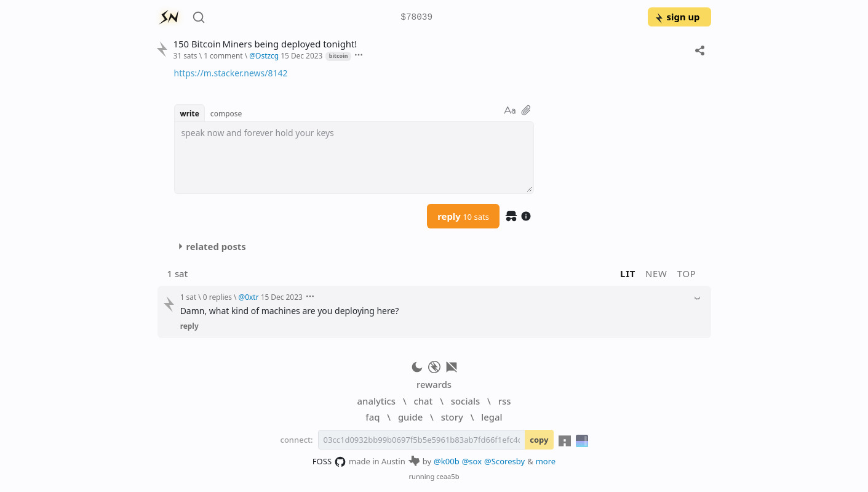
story (452, 417)
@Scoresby (504, 461)
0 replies (217, 297)
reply (463, 216)
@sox (472, 461)
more (546, 461)
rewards (434, 384)
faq (372, 417)
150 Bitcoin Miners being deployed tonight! (265, 44)
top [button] (687, 273)
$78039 (416, 18)
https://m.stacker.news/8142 (231, 73)
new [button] (656, 273)
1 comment (223, 55)
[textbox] (354, 158)
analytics (376, 401)
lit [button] (628, 273)
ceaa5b (448, 476)
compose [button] (226, 113)
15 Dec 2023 (301, 55)
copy (539, 440)
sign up (677, 17)
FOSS (329, 462)
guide (410, 417)
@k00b (447, 461)
